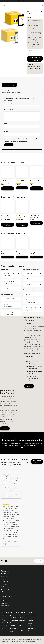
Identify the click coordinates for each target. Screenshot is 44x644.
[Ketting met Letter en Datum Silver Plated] (8, 243)
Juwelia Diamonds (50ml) (10, 216)
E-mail (6, 131)
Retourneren (14, 623)
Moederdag (5, 625)
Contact (12, 631)
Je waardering (8, 103)
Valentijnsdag (5, 623)
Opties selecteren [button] (8, 257)
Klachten (13, 626)
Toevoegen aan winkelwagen (36, 59)
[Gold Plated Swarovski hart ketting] (8, 172)
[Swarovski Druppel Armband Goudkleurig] (22, 172)
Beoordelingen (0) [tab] (9, 85)
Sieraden (30, 618)
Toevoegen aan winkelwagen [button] (8, 188)
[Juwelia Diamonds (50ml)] (8, 207)
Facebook (22, 623)
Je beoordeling (8, 110)
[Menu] (2, 5)
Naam (6, 124)
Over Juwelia (21, 616)
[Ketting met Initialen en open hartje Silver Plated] (36, 243)
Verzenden (13, 628)
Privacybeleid (14, 620)
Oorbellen (30, 621)
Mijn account (21, 629)
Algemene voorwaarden (14, 616)
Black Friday (3, 619)
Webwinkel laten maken (16, 641)
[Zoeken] (5, 5)
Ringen (30, 631)
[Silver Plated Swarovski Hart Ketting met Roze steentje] (36, 207)
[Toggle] (18, 274)
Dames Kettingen (30, 624)
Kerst (3, 628)
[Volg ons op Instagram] (21, 448)
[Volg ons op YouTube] (23, 448)
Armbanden (31, 628)
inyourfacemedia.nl (31, 641)
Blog (20, 626)
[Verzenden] (41, 561)
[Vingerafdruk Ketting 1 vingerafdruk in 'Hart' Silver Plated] (22, 243)
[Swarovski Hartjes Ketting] (36, 172)
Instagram (22, 620)
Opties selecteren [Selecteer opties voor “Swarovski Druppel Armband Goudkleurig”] (22, 188)
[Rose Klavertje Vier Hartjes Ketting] (22, 207)
